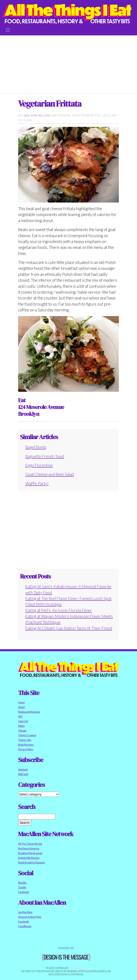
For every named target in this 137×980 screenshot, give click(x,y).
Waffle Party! (37, 483)
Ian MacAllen (37, 115)
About (21, 707)
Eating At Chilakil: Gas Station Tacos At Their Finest (69, 628)
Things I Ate (25, 740)
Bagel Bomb (36, 447)
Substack (23, 769)
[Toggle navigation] (8, 30)
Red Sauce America (29, 848)
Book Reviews (26, 745)
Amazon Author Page (30, 917)
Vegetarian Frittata (50, 104)
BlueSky (23, 883)
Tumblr (22, 887)
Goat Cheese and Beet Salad (50, 474)
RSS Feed (23, 774)
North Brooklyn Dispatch (32, 863)
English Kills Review (29, 858)
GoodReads (25, 926)
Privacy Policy (26, 749)
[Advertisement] (68, 63)
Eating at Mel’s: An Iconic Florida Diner (59, 610)
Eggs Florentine (39, 465)
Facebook (24, 892)
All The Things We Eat (30, 844)
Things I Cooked (27, 735)
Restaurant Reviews (29, 712)
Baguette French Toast (45, 456)
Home (21, 702)
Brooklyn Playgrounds (30, 853)
